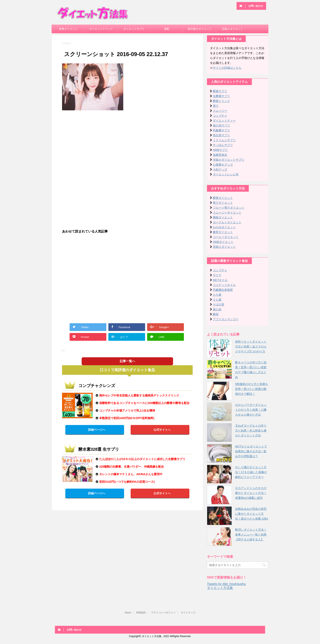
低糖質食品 (220, 155)
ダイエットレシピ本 (226, 174)
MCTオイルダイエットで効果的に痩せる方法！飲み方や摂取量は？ (251, 451)
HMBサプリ (220, 150)
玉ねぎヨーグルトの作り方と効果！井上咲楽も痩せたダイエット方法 (251, 430)
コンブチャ (220, 116)
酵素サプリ (220, 91)
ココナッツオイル (224, 285)
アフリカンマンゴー (226, 319)
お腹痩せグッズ (223, 165)
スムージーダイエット (227, 212)
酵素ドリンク (221, 101)
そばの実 (219, 304)
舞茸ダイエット (223, 232)
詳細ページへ (97, 430)
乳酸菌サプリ (221, 130)
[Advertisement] (127, 143)
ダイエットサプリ (134, 29)
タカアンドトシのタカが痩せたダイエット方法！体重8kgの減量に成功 (251, 493)
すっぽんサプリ (223, 145)
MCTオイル (220, 280)
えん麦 (217, 300)
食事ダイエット (68, 29)
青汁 (216, 106)
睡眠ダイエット (223, 217)
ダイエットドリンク (101, 29)
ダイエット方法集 (220, 588)
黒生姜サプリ (221, 135)
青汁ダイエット (223, 203)
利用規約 (141, 613)
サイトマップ (188, 613)
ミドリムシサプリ (224, 140)
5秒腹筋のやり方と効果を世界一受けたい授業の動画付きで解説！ (252, 389)
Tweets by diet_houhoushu (226, 584)
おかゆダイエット (224, 227)
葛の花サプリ (221, 125)
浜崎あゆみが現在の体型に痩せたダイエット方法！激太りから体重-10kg (252, 514)
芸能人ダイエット (232, 29)
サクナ (217, 275)
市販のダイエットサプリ (229, 160)
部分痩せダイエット (200, 29)
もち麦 (217, 295)
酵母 (216, 314)
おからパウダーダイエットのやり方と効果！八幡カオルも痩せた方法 (251, 410)
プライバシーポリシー (163, 613)
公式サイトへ (162, 430)
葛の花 (217, 309)
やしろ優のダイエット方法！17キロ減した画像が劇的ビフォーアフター (251, 472)
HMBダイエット (223, 242)
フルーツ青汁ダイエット (229, 208)
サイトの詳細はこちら (227, 68)
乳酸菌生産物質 (223, 290)
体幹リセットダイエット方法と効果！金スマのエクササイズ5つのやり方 (251, 346)
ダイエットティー (224, 121)
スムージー (220, 111)
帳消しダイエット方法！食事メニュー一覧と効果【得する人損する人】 (251, 534)
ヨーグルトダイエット (227, 222)
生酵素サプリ (221, 96)
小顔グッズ (220, 169)
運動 (167, 29)
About (128, 613)
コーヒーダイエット (226, 237)
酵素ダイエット (223, 198)
